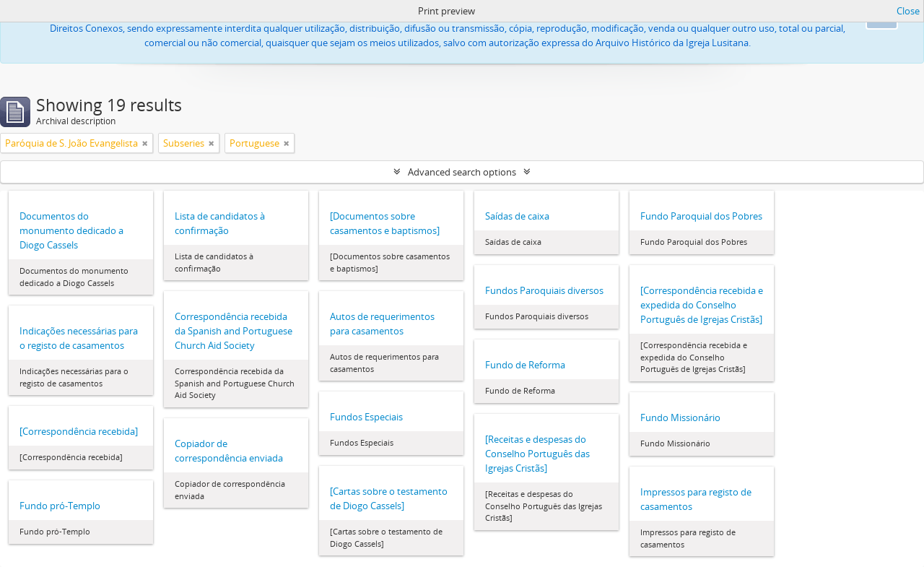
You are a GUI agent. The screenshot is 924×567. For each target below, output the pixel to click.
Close (908, 11)
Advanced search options (462, 172)
